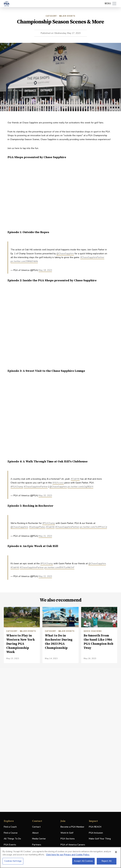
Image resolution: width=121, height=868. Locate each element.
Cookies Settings (13, 861)
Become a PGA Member (72, 827)
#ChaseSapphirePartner (92, 257)
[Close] (116, 852)
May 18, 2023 (45, 270)
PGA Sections (68, 839)
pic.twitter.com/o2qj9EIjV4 (80, 487)
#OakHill (75, 479)
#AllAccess (58, 483)
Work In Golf (67, 833)
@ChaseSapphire (65, 254)
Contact (36, 827)
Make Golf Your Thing (100, 839)
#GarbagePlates (37, 527)
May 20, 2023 (45, 496)
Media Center (39, 839)
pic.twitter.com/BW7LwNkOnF (59, 567)
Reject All (107, 861)
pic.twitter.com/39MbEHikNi (24, 261)
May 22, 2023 (45, 576)
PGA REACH (95, 827)
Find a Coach (10, 827)
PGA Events (10, 845)
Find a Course (11, 833)
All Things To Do (12, 839)
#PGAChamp (17, 487)
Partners (37, 845)
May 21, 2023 (45, 536)
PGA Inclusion (96, 833)
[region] (60, 857)
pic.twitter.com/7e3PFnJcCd (93, 527)
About (35, 833)
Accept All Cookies (83, 861)
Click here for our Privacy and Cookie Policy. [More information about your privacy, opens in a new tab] (68, 855)
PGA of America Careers (73, 845)
